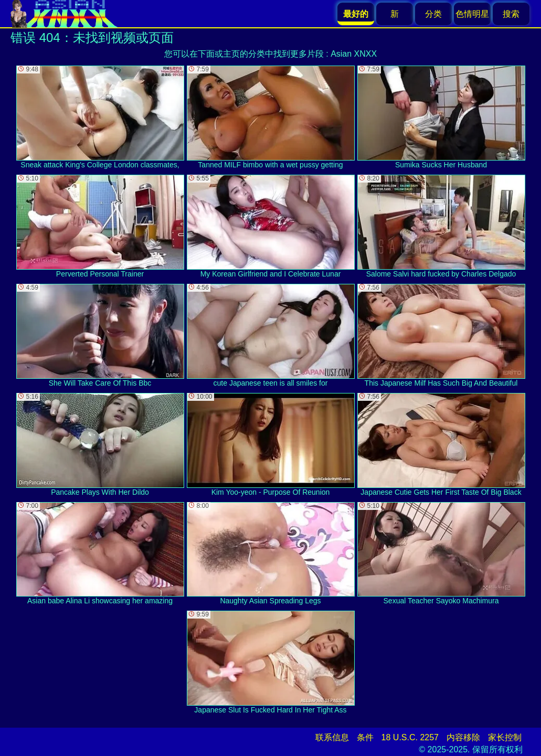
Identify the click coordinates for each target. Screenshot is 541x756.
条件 (365, 737)
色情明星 (472, 14)
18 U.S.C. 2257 (410, 737)
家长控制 (505, 737)
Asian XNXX (354, 54)
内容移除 (463, 737)
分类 (433, 14)
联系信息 (332, 737)
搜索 (511, 14)
